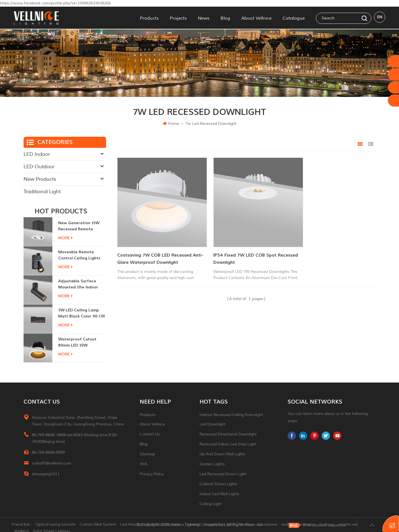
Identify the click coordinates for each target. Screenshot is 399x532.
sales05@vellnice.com (52, 463)
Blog (225, 18)
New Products (40, 179)
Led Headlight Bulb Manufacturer (153, 525)
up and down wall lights (222, 454)
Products (149, 18)
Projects (178, 18)
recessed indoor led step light (228, 444)
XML (144, 464)
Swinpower (270, 525)
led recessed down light (223, 474)
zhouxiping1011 (46, 474)
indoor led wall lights (219, 494)
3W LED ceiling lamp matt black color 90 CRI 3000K (82, 313)
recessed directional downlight (228, 434)
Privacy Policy (152, 474)
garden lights (212, 464)
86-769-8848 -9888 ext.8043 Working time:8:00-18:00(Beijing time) (75, 438)
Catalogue (294, 18)
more (65, 238)
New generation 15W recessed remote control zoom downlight (82, 226)
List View (371, 144)
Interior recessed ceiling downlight (231, 415)
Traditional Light (42, 192)
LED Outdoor (39, 167)
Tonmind (194, 525)
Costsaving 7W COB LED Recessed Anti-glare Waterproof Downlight (154, 249)
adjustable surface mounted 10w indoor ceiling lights (78, 284)
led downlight (213, 424)
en (380, 18)
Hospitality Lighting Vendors (231, 525)
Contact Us (150, 434)
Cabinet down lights (218, 484)
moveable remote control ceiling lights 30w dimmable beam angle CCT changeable (81, 255)
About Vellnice (256, 18)
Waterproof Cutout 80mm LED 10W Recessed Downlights (79, 343)
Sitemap (147, 454)
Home (171, 124)
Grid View (360, 144)
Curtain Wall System (100, 525)
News (204, 18)
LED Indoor (37, 154)
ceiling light (210, 504)
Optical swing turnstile (58, 525)
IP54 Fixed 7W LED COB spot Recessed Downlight (235, 249)
